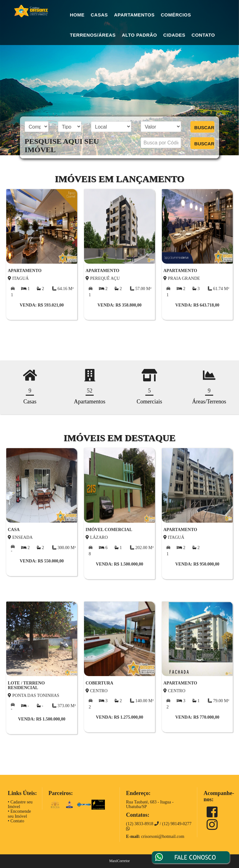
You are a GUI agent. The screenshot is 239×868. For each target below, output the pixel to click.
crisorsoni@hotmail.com (163, 836)
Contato (203, 35)
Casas (99, 15)
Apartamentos (134, 15)
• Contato (16, 821)
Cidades (174, 35)
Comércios (176, 15)
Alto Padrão (140, 35)
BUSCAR (204, 127)
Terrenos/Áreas (93, 35)
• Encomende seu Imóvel (19, 814)
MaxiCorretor (119, 861)
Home (77, 15)
